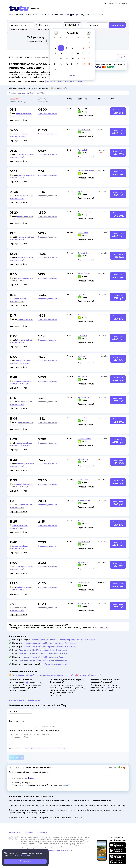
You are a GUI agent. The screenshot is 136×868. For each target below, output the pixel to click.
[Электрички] (58, 14)
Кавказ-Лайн (83, 232)
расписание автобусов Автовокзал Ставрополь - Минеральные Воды (64, 640)
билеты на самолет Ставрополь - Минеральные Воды (43, 660)
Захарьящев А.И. (84, 500)
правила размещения (60, 748)
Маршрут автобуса (18, 120)
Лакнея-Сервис (84, 191)
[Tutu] (19, 8)
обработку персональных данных (37, 748)
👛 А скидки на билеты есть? (88, 675)
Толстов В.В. (82, 150)
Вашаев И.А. (82, 377)
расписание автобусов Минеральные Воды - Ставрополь (50, 643)
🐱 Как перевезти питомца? (22, 675)
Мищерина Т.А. (84, 397)
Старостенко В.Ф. (84, 438)
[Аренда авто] (83, 14)
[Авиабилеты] (16, 14)
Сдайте (109, 688)
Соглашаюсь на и (39, 748)
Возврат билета (15, 832)
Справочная (29, 832)
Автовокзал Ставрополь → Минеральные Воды (64, 81)
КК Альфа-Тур (83, 459)
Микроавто (82, 356)
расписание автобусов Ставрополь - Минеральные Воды (50, 647)
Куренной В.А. (83, 253)
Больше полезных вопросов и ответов (26, 700)
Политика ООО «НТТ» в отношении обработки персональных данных (46, 851)
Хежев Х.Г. (82, 315)
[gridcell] (84, 43)
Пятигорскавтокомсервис (88, 171)
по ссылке (65, 785)
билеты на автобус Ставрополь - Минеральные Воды (43, 653)
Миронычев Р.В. (84, 480)
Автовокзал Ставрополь (56, 664)
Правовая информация (29, 853)
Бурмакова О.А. (84, 583)
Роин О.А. (81, 294)
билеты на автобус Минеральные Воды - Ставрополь (43, 650)
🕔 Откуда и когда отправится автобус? (55, 675)
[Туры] (70, 14)
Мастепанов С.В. (84, 129)
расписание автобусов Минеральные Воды (44, 657)
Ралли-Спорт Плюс (85, 212)
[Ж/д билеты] (32, 14)
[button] (56, 33)
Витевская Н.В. (84, 562)
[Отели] (45, 14)
